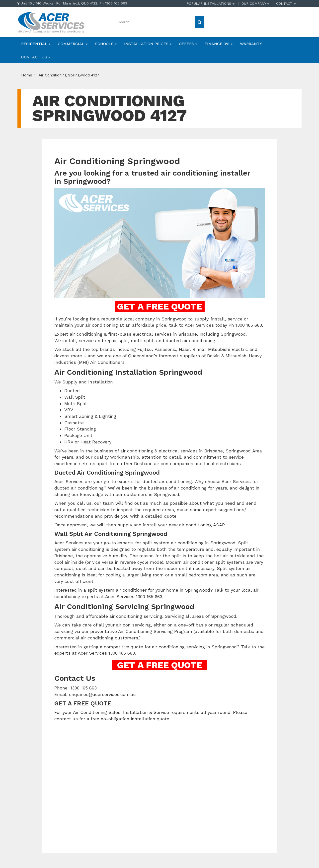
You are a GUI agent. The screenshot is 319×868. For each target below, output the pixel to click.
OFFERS (188, 44)
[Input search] (155, 22)
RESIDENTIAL (36, 44)
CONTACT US (36, 57)
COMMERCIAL (73, 44)
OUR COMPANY (255, 3)
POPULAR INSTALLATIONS (211, 3)
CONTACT (286, 3)
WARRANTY (251, 44)
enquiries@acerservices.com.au (102, 694)
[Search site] (199, 22)
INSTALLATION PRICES (148, 44)
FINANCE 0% (219, 44)
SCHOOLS (106, 44)
